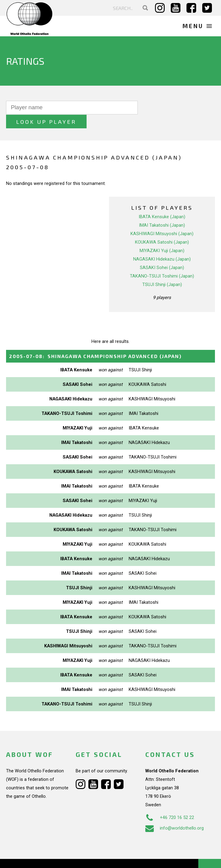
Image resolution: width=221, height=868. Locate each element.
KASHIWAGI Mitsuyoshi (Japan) (162, 220)
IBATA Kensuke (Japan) (162, 203)
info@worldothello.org (175, 814)
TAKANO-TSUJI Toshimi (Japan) (162, 262)
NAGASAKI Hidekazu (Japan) (162, 245)
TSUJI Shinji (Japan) (162, 271)
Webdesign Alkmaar (43, 857)
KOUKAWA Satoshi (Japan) (162, 228)
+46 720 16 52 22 (170, 804)
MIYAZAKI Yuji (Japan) (162, 237)
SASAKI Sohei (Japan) (162, 254)
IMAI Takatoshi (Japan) (162, 211)
